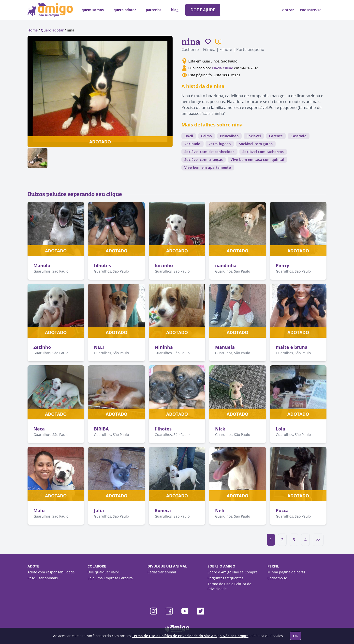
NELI (99, 347)
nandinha (226, 265)
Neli (220, 510)
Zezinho (42, 347)
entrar (289, 10)
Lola (280, 429)
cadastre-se (311, 10)
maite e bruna (292, 347)
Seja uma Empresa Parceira (110, 578)
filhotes (102, 265)
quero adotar (125, 10)
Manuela (225, 347)
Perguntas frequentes (225, 578)
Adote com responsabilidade (51, 572)
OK (295, 636)
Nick (220, 429)
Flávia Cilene (223, 68)
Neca (39, 429)
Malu (39, 510)
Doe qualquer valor (103, 572)
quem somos (93, 10)
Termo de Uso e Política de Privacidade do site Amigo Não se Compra (190, 636)
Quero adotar (52, 30)
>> (318, 540)
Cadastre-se (277, 578)
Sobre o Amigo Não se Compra (233, 572)
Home (33, 30)
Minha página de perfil (286, 572)
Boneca (163, 510)
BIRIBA (101, 429)
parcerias (154, 10)
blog (175, 10)
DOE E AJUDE (203, 10)
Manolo (42, 265)
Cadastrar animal (162, 572)
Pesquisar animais (43, 578)
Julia (99, 510)
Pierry (282, 265)
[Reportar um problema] (218, 42)
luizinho (164, 265)
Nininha (164, 347)
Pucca (282, 510)
